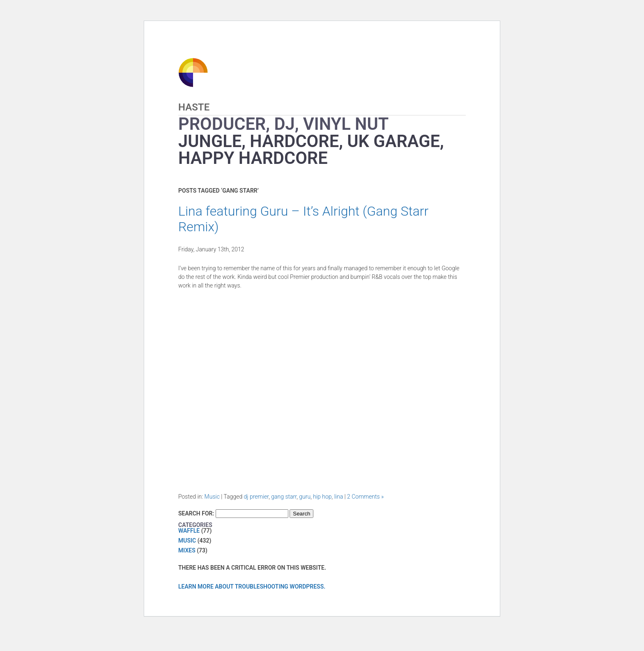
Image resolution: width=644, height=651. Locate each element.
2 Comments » (365, 497)
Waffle (189, 531)
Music (212, 497)
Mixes (187, 550)
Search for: (196, 513)
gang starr (284, 497)
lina (339, 497)
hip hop (322, 497)
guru (305, 497)
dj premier (256, 497)
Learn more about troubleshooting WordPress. (252, 587)
